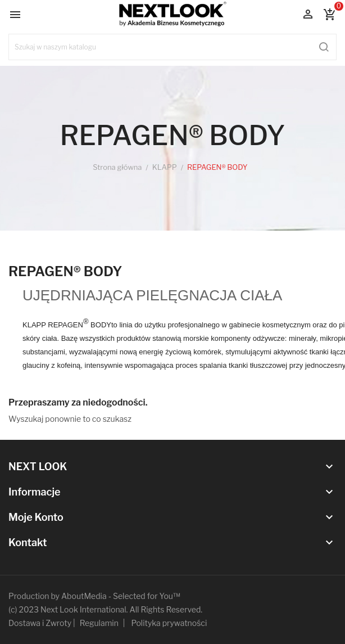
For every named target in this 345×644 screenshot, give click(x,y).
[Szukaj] (172, 47)
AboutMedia (84, 596)
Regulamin (99, 623)
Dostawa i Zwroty (40, 623)
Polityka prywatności (169, 623)
